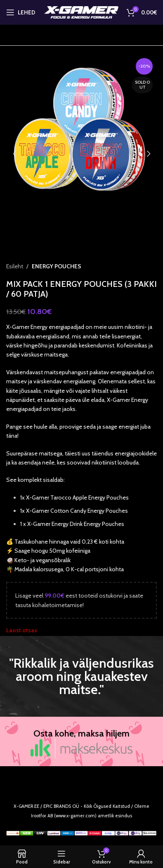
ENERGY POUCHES (57, 266)
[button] (14, 154)
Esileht (15, 266)
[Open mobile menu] (21, 12)
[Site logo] (81, 12)
